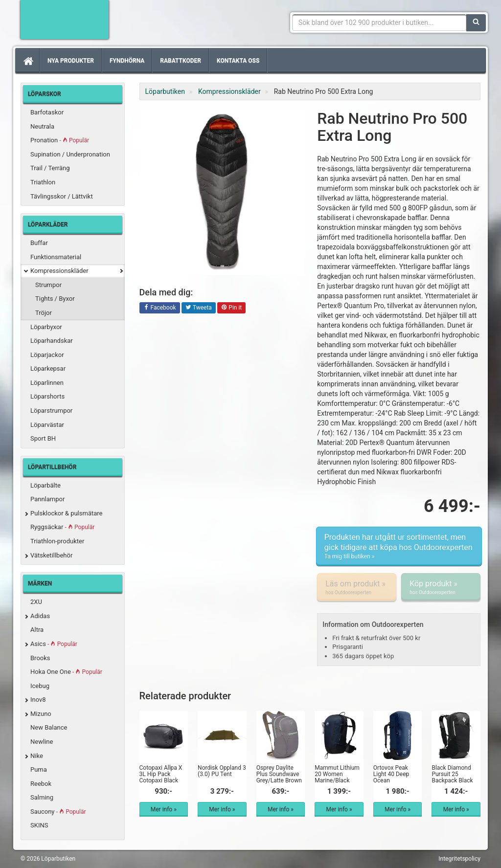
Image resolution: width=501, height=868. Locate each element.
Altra (37, 630)
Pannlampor (47, 499)
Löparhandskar (52, 341)
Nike (37, 756)
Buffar (39, 243)
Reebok (41, 784)
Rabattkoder (181, 61)
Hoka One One (66, 672)
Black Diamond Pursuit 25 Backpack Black (452, 774)
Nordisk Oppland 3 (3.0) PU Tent (222, 771)
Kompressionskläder (59, 271)
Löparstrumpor (51, 411)
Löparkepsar (48, 368)
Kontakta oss (238, 61)
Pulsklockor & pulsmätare (66, 513)
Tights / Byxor (55, 299)
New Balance (49, 727)
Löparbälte (46, 485)
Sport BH (43, 438)
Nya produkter (71, 61)
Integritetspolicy (459, 859)
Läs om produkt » (357, 587)
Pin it (231, 308)
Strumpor (48, 285)
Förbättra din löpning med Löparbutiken (65, 20)
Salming (42, 797)
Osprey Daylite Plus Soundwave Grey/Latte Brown (279, 774)
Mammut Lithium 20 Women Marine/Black (337, 774)
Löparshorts (47, 396)
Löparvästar (47, 425)
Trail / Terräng (50, 168)
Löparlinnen (47, 383)
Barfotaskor (47, 112)
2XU (36, 602)
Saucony (58, 812)
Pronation (60, 140)
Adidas (40, 616)
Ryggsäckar (62, 527)
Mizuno (41, 714)
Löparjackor (47, 355)
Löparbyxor (46, 327)
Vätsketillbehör (51, 555)
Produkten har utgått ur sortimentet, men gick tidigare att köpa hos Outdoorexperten (399, 547)
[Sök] (476, 22)
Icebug (40, 686)
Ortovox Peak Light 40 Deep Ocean (391, 774)
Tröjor (44, 313)
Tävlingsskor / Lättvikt (62, 196)
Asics (54, 644)
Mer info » (164, 809)
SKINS (39, 825)
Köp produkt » (441, 587)
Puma (39, 769)
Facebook (160, 308)
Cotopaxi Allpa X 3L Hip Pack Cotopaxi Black (161, 774)
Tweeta (199, 308)
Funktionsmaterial (56, 257)
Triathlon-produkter (57, 541)
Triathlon (43, 182)
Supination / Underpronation (70, 154)
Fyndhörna (127, 61)
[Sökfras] (379, 22)
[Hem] (27, 61)
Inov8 (38, 700)
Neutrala (42, 126)
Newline (42, 742)
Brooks (40, 658)
